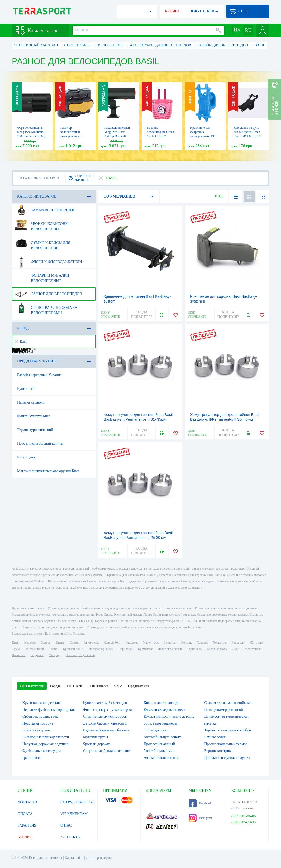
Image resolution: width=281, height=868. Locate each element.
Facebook (200, 803)
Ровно (53, 649)
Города (55, 686)
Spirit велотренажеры (160, 723)
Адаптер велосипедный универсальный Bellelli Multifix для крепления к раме (73, 136)
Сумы (16, 649)
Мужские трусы (96, 737)
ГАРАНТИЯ (27, 825)
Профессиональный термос (226, 744)
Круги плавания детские (42, 703)
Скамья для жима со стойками (228, 703)
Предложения (139, 686)
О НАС (66, 825)
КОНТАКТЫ (71, 837)
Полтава (202, 642)
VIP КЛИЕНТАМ (74, 814)
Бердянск (37, 655)
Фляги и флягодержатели (49, 262)
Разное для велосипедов (49, 294)
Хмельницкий (34, 649)
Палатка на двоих (31, 402)
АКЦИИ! (172, 11)
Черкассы (238, 642)
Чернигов (220, 642)
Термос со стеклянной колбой (228, 730)
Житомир (256, 642)
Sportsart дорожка (97, 744)
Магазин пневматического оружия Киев (48, 471)
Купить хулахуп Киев (34, 416)
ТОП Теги (74, 686)
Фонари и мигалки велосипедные (42, 276)
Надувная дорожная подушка (45, 744)
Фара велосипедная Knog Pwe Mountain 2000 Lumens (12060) (31, 132)
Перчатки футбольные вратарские (49, 710)
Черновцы (126, 649)
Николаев (131, 642)
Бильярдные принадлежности (46, 737)
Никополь (18, 655)
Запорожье (91, 642)
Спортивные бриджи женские (106, 751)
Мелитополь (253, 649)
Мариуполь (150, 642)
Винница (170, 642)
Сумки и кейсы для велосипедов (43, 243)
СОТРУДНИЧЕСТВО (77, 802)
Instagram (200, 818)
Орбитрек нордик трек (40, 716)
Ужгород (54, 655)
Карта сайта (74, 858)
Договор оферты (99, 858)
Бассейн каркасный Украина (39, 375)
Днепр (60, 642)
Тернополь (194, 649)
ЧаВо (118, 686)
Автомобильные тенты (162, 758)
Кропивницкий (73, 649)
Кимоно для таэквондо (162, 703)
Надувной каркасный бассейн (106, 730)
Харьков (30, 642)
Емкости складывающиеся (165, 710)
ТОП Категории (32, 686)
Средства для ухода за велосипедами (46, 308)
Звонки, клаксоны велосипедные (42, 224)
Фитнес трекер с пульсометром (108, 710)
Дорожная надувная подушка (227, 758)
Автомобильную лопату (163, 737)
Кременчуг (145, 649)
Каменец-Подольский (80, 655)
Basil (21, 341)
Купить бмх (26, 389)
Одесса (46, 642)
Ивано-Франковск (170, 649)
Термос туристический (35, 430)
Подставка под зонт (38, 723)
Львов (74, 642)
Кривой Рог (111, 642)
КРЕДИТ (25, 837)
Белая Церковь (217, 649)
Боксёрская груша (36, 730)
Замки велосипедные (45, 210)
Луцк (236, 649)
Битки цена (26, 457)
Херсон (186, 642)
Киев (15, 642)
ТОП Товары (98, 686)
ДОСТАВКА (28, 802)
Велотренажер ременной (224, 710)
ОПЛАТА (25, 814)
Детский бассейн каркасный (105, 723)
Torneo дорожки (156, 730)
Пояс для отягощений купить (40, 443)
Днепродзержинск (101, 649)
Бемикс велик (215, 737)
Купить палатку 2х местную (105, 703)
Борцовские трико (218, 751)
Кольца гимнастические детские (169, 716)
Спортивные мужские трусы (105, 716)
